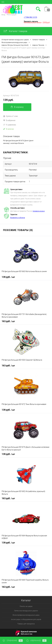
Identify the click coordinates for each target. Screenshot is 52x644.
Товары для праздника (26, 624)
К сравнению (10, 125)
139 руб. (8, 100)
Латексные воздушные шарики (26, 611)
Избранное (36, 641)
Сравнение (13, 641)
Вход (3, 15)
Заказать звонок (31, 21)
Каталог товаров (15, 31)
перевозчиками (39, 211)
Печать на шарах (26, 606)
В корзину (17, 107)
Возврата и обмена (18, 218)
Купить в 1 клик (10, 116)
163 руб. (8, 321)
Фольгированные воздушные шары (26, 615)
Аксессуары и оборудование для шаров (26, 619)
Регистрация (11, 15)
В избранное (9, 120)
